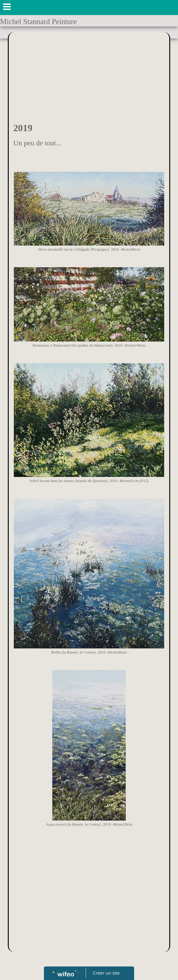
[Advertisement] (89, 77)
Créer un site (106, 973)
